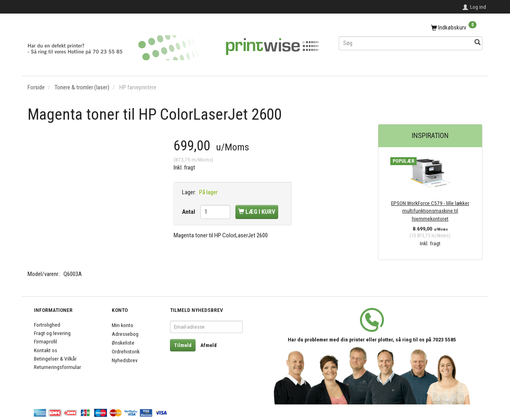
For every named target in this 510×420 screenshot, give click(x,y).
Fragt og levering (52, 333)
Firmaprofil (45, 341)
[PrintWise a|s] (173, 45)
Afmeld (209, 345)
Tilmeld (183, 345)
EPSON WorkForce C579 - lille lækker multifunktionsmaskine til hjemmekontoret (430, 211)
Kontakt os (45, 350)
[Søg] (477, 43)
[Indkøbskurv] (411, 28)
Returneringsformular (57, 367)
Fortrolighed (47, 325)
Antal (189, 212)
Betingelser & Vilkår (55, 359)
